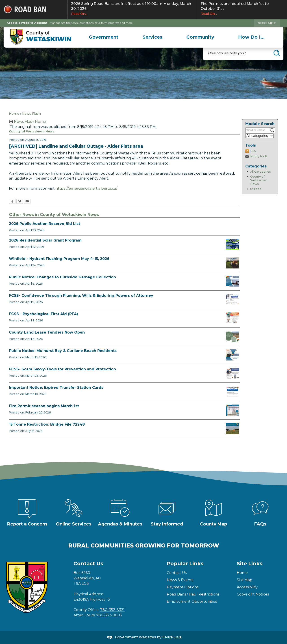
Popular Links (185, 564)
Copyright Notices (253, 594)
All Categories (261, 172)
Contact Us (177, 573)
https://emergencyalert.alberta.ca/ (87, 188)
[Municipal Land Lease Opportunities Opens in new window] (232, 336)
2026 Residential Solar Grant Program (45, 240)
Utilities (256, 189)
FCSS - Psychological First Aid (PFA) (43, 314)
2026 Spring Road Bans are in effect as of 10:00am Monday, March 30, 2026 (132, 9)
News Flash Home (30, 122)
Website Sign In (267, 23)
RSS (253, 151)
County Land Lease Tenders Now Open (47, 332)
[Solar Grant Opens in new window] (232, 244)
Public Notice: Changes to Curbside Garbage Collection (62, 277)
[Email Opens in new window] (27, 202)
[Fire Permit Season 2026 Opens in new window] (232, 410)
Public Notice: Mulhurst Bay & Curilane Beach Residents (63, 351)
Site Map (245, 580)
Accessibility (247, 587)
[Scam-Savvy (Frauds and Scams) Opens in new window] (232, 373)
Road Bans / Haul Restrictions (193, 594)
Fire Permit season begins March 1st (44, 406)
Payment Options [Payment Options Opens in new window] (183, 587)
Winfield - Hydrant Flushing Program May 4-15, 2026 (59, 259)
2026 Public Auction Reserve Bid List (45, 224)
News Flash (31, 114)
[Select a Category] (259, 136)
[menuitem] (104, 37)
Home (14, 114)
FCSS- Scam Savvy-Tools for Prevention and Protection (62, 369)
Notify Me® (259, 156)
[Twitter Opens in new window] (20, 202)
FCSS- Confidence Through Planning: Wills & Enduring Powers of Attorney (81, 296)
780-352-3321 (112, 610)
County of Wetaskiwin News (259, 180)
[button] (277, 53)
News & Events (180, 580)
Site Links (250, 564)
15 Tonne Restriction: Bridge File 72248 (47, 424)
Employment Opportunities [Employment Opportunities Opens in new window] (192, 601)
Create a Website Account (27, 23)
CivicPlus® (172, 637)
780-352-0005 (109, 615)
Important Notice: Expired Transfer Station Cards (56, 388)
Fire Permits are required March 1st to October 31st (242, 9)
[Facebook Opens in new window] (12, 202)
